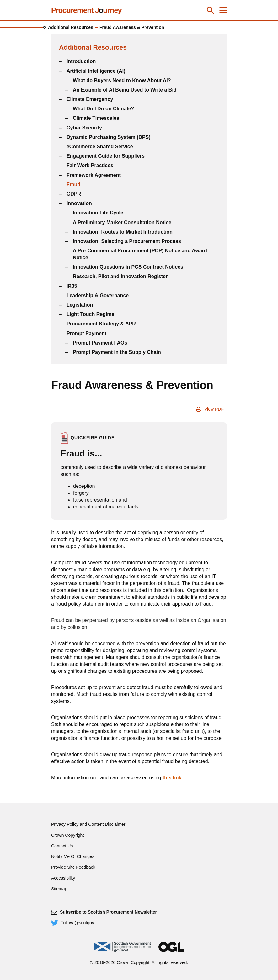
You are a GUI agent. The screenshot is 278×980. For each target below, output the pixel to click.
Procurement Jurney (86, 10)
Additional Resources (71, 27)
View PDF (214, 409)
